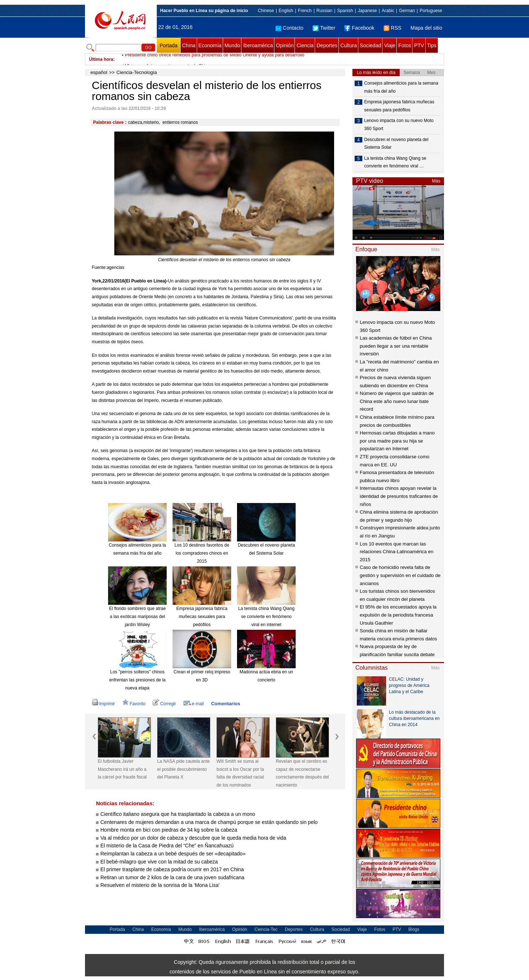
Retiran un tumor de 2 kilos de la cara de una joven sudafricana (172, 877)
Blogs (414, 929)
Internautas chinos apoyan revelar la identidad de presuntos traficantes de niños (399, 496)
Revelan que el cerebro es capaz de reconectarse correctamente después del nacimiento (302, 773)
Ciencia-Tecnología (137, 72)
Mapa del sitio (426, 28)
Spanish (345, 11)
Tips (432, 45)
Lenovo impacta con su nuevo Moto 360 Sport (399, 125)
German (407, 11)
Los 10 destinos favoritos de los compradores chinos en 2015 (202, 553)
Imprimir (103, 704)
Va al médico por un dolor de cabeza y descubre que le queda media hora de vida (193, 838)
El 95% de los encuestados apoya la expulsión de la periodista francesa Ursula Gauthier (398, 615)
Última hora (101, 59)
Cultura (349, 45)
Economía (210, 45)
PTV (419, 45)
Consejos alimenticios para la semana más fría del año (401, 87)
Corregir (164, 704)
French (305, 11)
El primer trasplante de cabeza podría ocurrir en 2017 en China (172, 869)
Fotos (405, 45)
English (286, 11)
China (189, 45)
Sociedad (370, 45)
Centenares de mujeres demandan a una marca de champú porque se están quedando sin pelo (209, 822)
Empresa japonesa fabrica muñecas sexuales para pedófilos (202, 616)
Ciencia (305, 45)
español (99, 72)
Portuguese (431, 11)
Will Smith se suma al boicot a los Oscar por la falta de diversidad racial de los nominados (240, 773)
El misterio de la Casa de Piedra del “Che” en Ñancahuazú (167, 846)
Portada (168, 45)
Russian (324, 11)
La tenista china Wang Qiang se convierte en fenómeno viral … (395, 162)
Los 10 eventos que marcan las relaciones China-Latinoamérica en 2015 (397, 552)
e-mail (194, 704)
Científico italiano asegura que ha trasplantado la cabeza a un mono (178, 814)
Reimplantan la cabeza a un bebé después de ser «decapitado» (173, 854)
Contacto (289, 28)
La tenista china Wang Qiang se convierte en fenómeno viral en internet (266, 616)
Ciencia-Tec (266, 929)
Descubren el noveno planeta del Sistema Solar (396, 144)
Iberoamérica (258, 45)
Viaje (390, 45)
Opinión (285, 45)
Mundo (232, 45)
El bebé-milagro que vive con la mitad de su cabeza (159, 862)
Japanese (367, 11)
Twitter (324, 28)
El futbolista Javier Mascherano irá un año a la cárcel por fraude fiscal (122, 769)
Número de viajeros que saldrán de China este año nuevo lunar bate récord (397, 401)
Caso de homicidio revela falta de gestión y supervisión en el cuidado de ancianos (400, 575)
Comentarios (225, 704)
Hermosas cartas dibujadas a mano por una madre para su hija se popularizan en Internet (397, 441)
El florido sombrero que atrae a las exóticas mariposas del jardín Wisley (138, 616)
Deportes (327, 45)
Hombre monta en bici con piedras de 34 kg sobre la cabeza (169, 830)
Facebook (359, 28)
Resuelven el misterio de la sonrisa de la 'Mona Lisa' (160, 885)
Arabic (388, 11)
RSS (393, 28)
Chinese (266, 11)
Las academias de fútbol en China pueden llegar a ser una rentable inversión (396, 346)
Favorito (134, 704)
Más (436, 181)
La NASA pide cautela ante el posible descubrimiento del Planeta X (183, 769)
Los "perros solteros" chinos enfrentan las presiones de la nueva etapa (137, 680)
